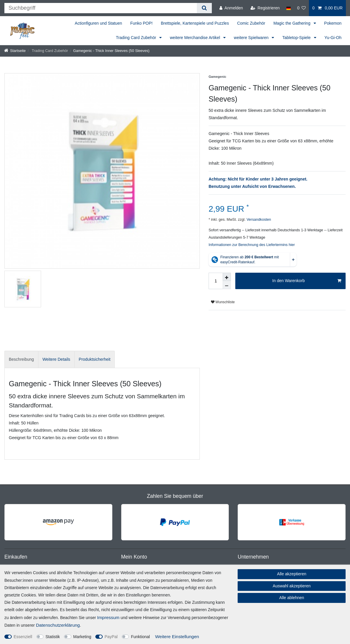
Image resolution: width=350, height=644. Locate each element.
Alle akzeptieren (292, 574)
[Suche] (204, 8)
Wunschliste (223, 302)
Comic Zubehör (251, 23)
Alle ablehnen (292, 598)
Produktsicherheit (94, 359)
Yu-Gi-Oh (333, 38)
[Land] (288, 8)
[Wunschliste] (302, 8)
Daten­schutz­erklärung (58, 625)
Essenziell (23, 637)
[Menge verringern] (227, 285)
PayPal (111, 637)
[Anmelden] (231, 8)
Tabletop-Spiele (297, 38)
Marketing (82, 637)
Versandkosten (258, 220)
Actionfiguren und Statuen (98, 23)
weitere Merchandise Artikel (196, 38)
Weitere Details (56, 359)
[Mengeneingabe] (216, 281)
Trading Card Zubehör (137, 38)
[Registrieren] (265, 8)
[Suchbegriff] (101, 8)
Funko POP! (141, 23)
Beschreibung (21, 359)
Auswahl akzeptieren (292, 586)
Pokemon (333, 23)
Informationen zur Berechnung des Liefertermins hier (252, 245)
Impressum (108, 617)
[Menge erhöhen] (227, 277)
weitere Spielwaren (252, 38)
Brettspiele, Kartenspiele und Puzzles (195, 23)
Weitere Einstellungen (177, 637)
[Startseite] (15, 51)
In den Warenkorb (307, 281)
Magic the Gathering (292, 23)
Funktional (140, 637)
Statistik (53, 637)
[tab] (21, 359)
